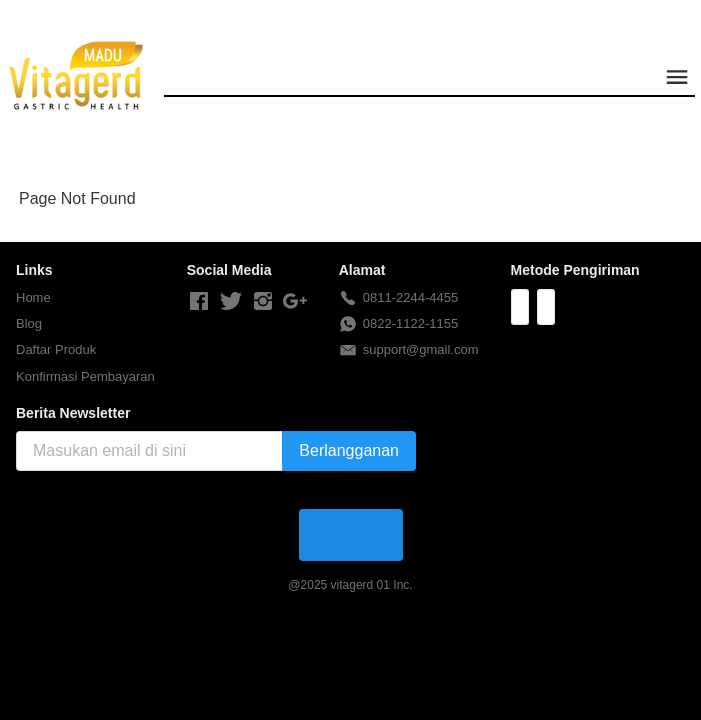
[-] (199, 302)
